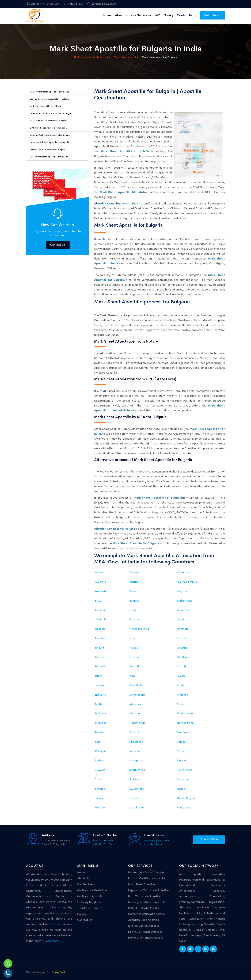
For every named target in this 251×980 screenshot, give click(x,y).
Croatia (134, 618)
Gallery (169, 15)
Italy (132, 675)
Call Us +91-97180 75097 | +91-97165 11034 (54, 4)
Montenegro (185, 712)
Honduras (183, 656)
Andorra (134, 571)
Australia (101, 581)
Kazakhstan (137, 684)
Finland (99, 646)
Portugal (100, 750)
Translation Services (90, 907)
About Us (121, 15)
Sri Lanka (135, 778)
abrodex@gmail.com (101, 4)
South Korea (185, 769)
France (134, 646)
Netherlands (137, 722)
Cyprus (181, 618)
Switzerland (137, 787)
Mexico (182, 703)
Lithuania (101, 693)
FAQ (157, 15)
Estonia (182, 637)
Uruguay (100, 806)
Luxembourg (137, 693)
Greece (134, 656)
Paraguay (183, 731)
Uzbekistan (136, 806)
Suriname (183, 778)
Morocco (101, 722)
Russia (181, 750)
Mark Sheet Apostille (126, 56)
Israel (98, 675)
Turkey (99, 797)
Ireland (181, 665)
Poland (181, 740)
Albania (100, 571)
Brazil (98, 599)
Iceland (134, 665)
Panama (134, 731)
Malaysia (182, 693)
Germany (101, 656)
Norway (100, 731)
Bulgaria (134, 599)
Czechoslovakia (139, 628)
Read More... (53, 940)
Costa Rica (102, 618)
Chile (133, 609)
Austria (134, 581)
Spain (98, 778)
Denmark (183, 628)
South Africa (137, 769)
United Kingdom (187, 797)
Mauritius (135, 703)
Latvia (181, 684)
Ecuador (100, 637)
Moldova (100, 712)
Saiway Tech (59, 971)
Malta (99, 703)
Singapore (136, 759)
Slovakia (182, 759)
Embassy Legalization (91, 901)
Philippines (136, 740)
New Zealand (185, 722)
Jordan (99, 684)
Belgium (182, 590)
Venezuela (183, 806)
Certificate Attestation (92, 889)
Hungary (100, 665)
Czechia (100, 628)
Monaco (135, 712)
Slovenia (100, 769)
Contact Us (185, 15)
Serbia (99, 759)
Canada (100, 609)
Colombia (183, 609)
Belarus (134, 590)
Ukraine (134, 797)
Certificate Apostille (99, 56)
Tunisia (181, 787)
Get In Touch (212, 15)
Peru (98, 740)
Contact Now (209, 838)
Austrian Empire (187, 581)
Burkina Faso (185, 599)
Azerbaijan (102, 590)
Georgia (182, 646)
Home (107, 15)
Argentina (183, 571)
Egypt (133, 637)
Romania (135, 750)
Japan (181, 675)
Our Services (141, 15)
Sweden (100, 787)
